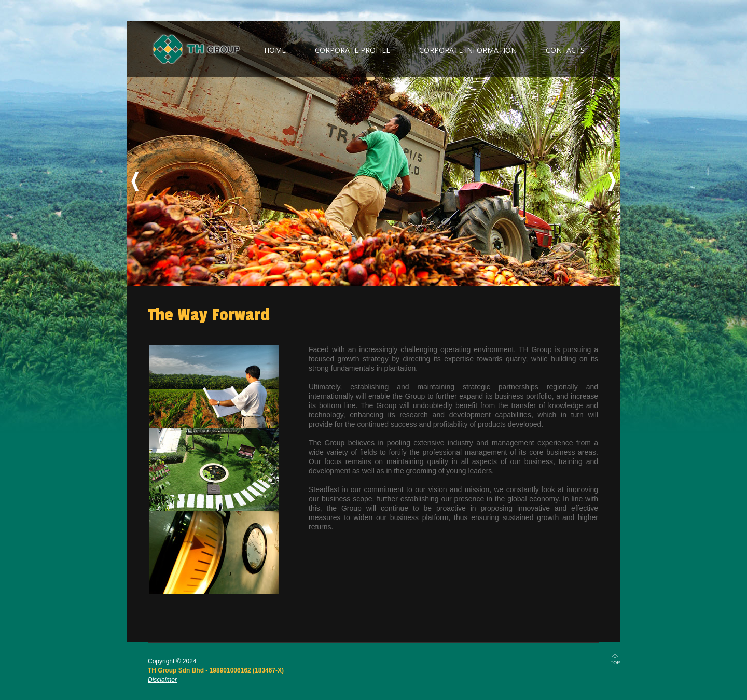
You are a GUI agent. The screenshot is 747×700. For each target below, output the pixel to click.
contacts (565, 50)
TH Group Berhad (196, 49)
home (275, 50)
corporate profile (352, 50)
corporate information (468, 50)
